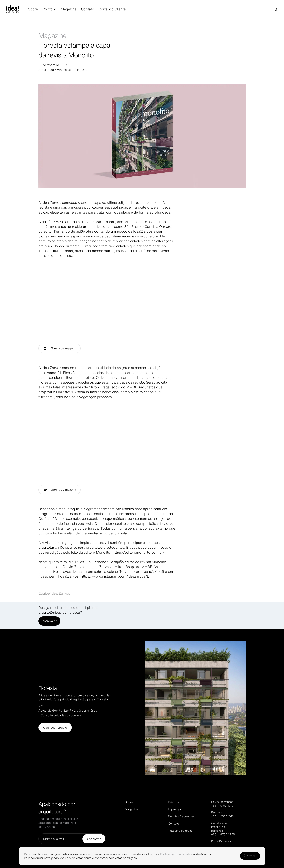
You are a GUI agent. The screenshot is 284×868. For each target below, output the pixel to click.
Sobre (33, 9)
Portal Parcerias (221, 841)
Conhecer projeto (55, 728)
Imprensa (174, 809)
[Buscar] (275, 9)
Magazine (69, 9)
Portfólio (49, 9)
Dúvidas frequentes (181, 816)
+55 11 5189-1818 (222, 806)
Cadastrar (94, 839)
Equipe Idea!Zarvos (54, 593)
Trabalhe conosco (180, 831)
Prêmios (174, 802)
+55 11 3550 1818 (222, 816)
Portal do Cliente (112, 9)
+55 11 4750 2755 (223, 834)
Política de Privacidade (182, 853)
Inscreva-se (50, 621)
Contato (88, 9)
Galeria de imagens (60, 348)
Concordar (248, 856)
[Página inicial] (17, 9)
